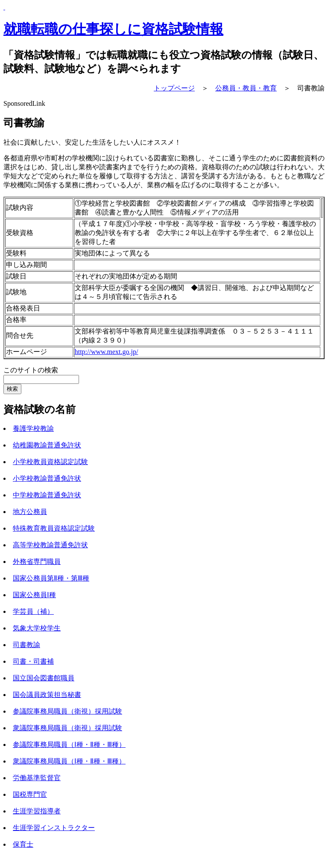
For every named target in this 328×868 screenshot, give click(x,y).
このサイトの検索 (31, 370)
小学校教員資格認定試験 (50, 462)
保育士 (23, 844)
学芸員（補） (33, 611)
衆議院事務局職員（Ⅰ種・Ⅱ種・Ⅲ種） (69, 761)
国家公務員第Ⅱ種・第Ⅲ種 (51, 578)
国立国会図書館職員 (44, 678)
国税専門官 (30, 794)
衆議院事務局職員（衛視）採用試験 (67, 728)
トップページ (174, 88)
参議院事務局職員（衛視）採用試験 (67, 711)
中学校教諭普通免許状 (47, 495)
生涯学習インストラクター (54, 828)
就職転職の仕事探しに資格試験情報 (113, 29)
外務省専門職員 (37, 562)
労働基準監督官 (37, 778)
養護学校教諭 (33, 428)
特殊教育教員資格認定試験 (54, 528)
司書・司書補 (33, 661)
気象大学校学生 (37, 628)
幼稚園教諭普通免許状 (47, 445)
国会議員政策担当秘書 (47, 695)
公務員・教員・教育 (246, 88)
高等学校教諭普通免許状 (50, 545)
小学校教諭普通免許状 (47, 478)
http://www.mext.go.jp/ (107, 352)
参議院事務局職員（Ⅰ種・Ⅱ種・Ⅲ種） (69, 745)
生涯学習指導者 (37, 811)
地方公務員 (30, 512)
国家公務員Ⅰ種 (34, 595)
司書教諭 (26, 645)
